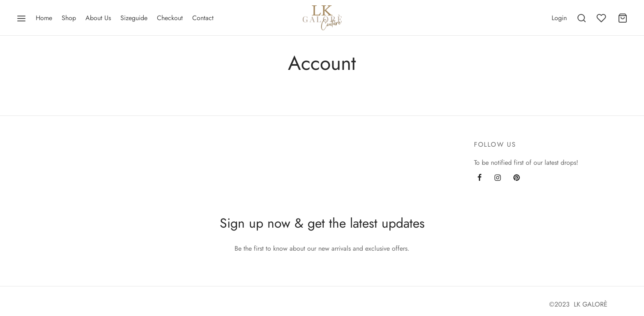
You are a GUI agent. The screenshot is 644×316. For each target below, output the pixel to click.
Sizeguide (134, 18)
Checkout (170, 18)
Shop (69, 18)
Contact (203, 18)
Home (44, 18)
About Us (98, 18)
